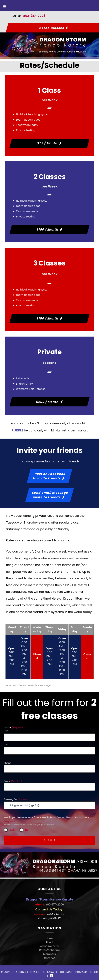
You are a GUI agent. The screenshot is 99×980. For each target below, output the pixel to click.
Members (49, 954)
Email (13, 781)
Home (50, 938)
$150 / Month (47, 318)
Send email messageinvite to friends (50, 495)
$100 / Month (47, 229)
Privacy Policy (87, 972)
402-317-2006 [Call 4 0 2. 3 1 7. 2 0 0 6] (55, 905)
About (49, 942)
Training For (17, 799)
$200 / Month (47, 402)
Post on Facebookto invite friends (49, 476)
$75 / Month (47, 143)
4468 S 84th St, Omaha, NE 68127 (68, 870)
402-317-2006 (34, 16)
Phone (8, 763)
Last (6, 745)
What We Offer (50, 946)
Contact (49, 958)
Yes (12, 830)
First (6, 731)
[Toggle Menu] (4, 6)
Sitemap (66, 972)
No (27, 830)
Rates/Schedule (50, 950)
